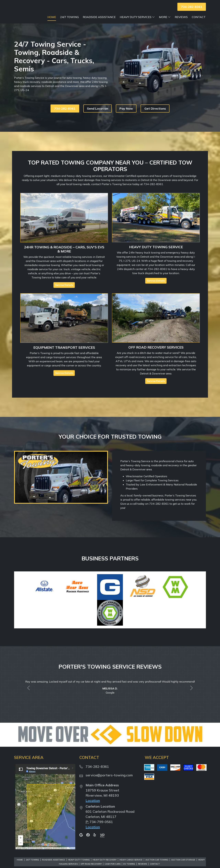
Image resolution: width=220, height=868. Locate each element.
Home (87, 17)
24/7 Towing (104, 17)
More (200, 17)
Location (93, 808)
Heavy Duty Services (172, 17)
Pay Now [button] (126, 116)
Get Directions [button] (155, 116)
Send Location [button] (98, 116)
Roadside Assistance (134, 17)
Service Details (64, 292)
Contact (199, 24)
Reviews (181, 24)
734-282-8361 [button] (192, 7)
